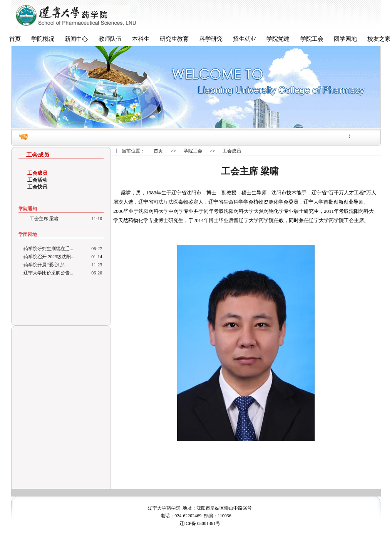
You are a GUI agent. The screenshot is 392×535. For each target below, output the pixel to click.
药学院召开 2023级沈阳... (49, 257)
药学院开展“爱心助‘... (45, 265)
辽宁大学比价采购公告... (48, 273)
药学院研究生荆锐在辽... (48, 249)
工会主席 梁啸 (44, 219)
